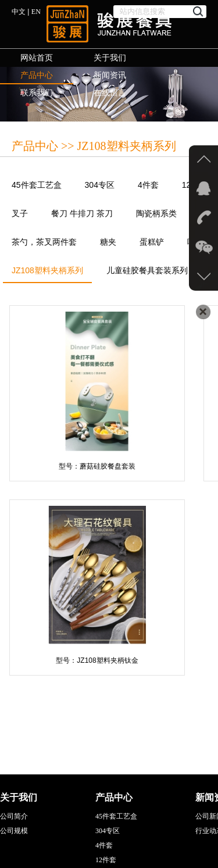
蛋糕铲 (152, 242)
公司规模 (14, 831)
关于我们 (110, 58)
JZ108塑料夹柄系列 (47, 274)
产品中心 (37, 75)
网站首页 (37, 58)
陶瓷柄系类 (156, 213)
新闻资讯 (110, 75)
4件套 (148, 185)
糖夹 (108, 242)
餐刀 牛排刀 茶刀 (82, 213)
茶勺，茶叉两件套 (44, 242)
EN (36, 12)
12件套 (106, 860)
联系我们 (37, 93)
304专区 (100, 185)
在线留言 (110, 93)
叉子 (20, 213)
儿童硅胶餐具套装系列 (147, 270)
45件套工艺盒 (37, 185)
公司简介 (14, 816)
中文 (19, 12)
